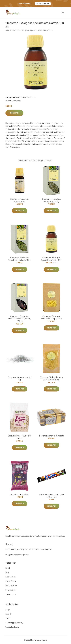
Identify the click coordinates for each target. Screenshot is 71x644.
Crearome (31, 97)
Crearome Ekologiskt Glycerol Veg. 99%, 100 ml (52, 259)
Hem (7, 30)
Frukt (8, 572)
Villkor (8, 618)
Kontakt (9, 614)
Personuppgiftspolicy (14, 623)
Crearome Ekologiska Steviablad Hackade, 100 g (20, 259)
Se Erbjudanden (43, 4)
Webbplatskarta (12, 627)
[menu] (63, 13)
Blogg (8, 610)
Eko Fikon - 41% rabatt (20, 494)
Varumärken (21, 97)
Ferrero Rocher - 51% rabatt (52, 436)
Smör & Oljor (11, 590)
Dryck (8, 568)
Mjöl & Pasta (11, 581)
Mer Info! (14, 113)
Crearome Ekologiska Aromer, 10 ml (20, 200)
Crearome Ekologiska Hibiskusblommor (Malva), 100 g (20, 319)
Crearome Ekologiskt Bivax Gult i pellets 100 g (51, 378)
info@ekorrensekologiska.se (17, 555)
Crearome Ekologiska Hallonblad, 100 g (52, 200)
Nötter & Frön (11, 586)
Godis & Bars (11, 577)
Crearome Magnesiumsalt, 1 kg (20, 378)
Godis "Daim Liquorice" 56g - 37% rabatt (52, 496)
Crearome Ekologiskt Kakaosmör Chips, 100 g (52, 317)
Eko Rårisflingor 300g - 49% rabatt (20, 437)
